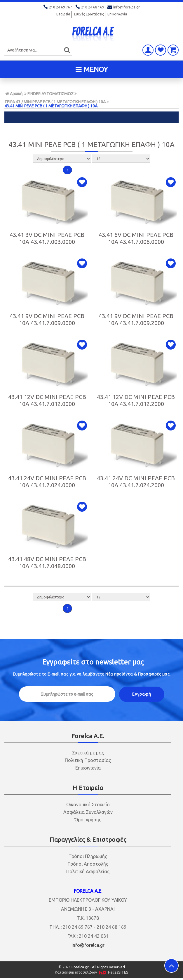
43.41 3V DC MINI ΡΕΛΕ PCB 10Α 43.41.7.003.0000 (47, 238)
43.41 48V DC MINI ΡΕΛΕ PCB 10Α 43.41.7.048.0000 (47, 562)
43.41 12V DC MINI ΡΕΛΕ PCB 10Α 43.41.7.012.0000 (47, 400)
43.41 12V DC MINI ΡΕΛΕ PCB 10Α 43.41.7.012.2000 (136, 400)
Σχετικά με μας (88, 753)
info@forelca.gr (124, 7)
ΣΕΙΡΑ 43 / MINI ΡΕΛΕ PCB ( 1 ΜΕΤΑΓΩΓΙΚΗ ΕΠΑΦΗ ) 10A (55, 102)
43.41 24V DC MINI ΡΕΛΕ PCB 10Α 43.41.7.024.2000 (136, 482)
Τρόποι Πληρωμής (88, 856)
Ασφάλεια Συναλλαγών (88, 812)
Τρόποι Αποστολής (88, 864)
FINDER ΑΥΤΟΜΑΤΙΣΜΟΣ (50, 94)
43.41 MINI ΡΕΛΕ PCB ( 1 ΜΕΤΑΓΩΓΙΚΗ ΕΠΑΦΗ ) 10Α (51, 106)
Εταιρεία (63, 14)
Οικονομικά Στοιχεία (88, 804)
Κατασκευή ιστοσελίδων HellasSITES (92, 972)
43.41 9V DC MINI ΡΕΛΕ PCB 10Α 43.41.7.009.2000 (136, 319)
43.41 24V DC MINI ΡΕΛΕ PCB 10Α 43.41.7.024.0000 (47, 482)
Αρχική (14, 94)
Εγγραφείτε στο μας (93, 662)
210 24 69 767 (58, 7)
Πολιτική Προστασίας (88, 760)
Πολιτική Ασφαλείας (88, 871)
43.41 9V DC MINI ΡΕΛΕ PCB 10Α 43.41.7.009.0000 (47, 319)
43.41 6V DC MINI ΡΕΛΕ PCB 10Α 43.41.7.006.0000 (136, 238)
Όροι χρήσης (88, 820)
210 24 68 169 (90, 7)
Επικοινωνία (117, 14)
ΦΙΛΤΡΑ (92, 117)
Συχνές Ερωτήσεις (89, 14)
